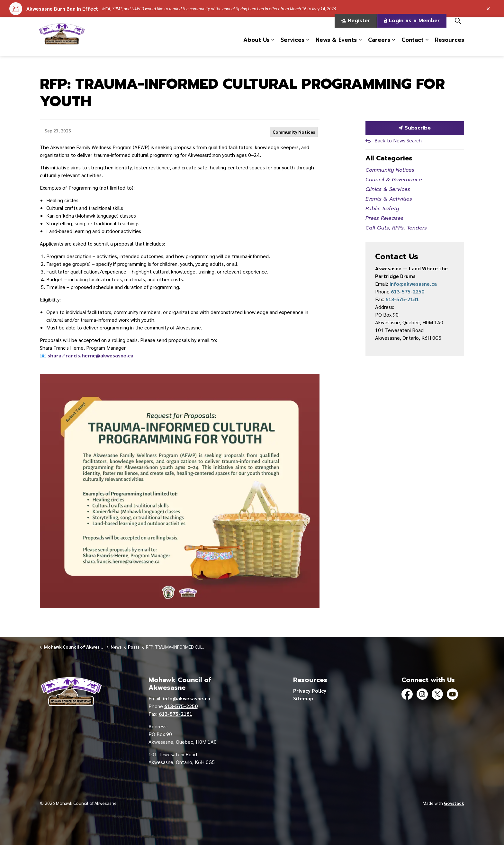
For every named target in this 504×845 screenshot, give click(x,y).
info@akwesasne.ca (413, 284)
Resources (450, 46)
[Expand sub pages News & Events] (360, 46)
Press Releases (384, 218)
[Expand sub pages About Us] (273, 46)
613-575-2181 (402, 299)
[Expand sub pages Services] (308, 46)
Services (292, 46)
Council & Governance (394, 180)
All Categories (389, 158)
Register (356, 27)
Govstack (454, 803)
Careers (379, 46)
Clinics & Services (388, 189)
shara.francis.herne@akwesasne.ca (90, 355)
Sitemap (303, 698)
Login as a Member (412, 27)
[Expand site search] (458, 27)
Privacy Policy (310, 691)
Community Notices (294, 132)
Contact (413, 46)
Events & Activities (389, 199)
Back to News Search (398, 140)
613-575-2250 (408, 291)
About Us (256, 46)
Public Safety (382, 209)
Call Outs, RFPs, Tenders (396, 228)
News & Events (336, 46)
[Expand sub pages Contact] (427, 46)
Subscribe (415, 128)
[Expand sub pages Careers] (393, 46)
